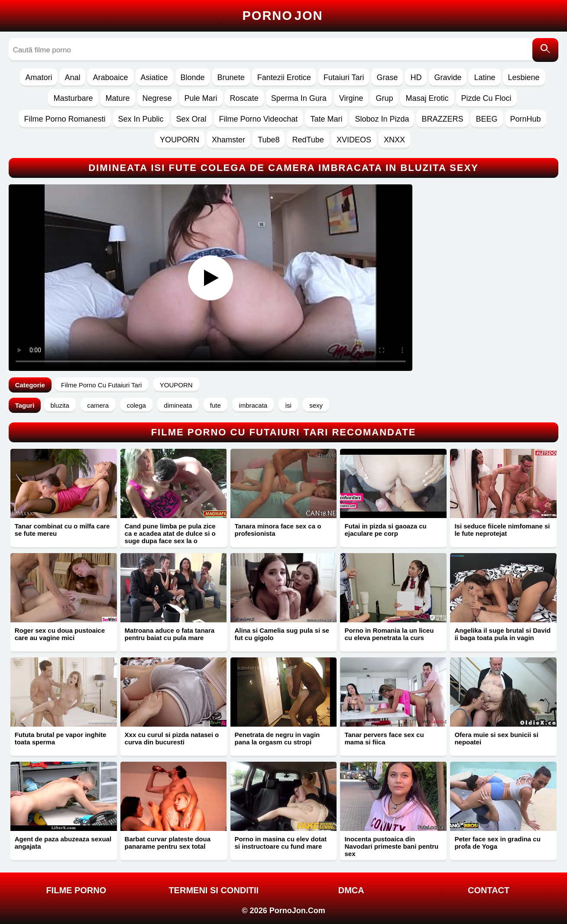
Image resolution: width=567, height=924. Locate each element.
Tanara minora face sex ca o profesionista (278, 530)
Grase (387, 77)
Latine (484, 77)
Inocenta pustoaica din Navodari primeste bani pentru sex (391, 846)
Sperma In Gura (299, 98)
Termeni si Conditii (214, 890)
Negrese (157, 98)
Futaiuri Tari (344, 77)
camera (98, 405)
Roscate (244, 98)
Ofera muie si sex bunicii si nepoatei (496, 738)
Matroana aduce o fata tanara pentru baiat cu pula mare (170, 634)
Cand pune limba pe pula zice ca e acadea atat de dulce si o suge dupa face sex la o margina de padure (170, 537)
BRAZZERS (442, 119)
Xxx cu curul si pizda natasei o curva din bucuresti (172, 738)
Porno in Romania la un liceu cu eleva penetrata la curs (389, 634)
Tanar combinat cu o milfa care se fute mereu (62, 530)
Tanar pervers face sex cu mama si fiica (384, 738)
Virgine (351, 98)
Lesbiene (524, 77)
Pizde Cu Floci (486, 98)
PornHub (526, 119)
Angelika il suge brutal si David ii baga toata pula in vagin (502, 634)
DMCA (351, 890)
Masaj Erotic (427, 98)
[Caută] (545, 50)
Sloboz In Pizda (382, 119)
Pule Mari (201, 98)
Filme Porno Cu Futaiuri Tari (101, 385)
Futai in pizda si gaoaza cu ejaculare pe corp (385, 530)
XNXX (394, 140)
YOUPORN (180, 140)
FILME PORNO (76, 890)
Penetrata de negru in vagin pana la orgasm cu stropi (277, 738)
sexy (316, 405)
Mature (118, 98)
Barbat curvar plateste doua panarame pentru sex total (168, 843)
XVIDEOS (354, 140)
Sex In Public (141, 119)
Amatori (39, 77)
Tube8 (269, 140)
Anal (72, 77)
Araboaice (110, 77)
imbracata (253, 405)
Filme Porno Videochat (259, 119)
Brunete (231, 77)
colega (136, 405)
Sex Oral (191, 119)
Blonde (193, 77)
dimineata (178, 405)
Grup (384, 98)
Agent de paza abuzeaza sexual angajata (63, 843)
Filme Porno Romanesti (65, 119)
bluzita (60, 405)
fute (215, 405)
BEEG (487, 119)
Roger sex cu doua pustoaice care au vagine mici (60, 634)
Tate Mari (326, 119)
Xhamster (228, 140)
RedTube (308, 140)
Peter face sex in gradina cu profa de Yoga (497, 843)
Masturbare (73, 98)
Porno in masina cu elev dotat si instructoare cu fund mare (281, 843)
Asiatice (154, 77)
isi (288, 405)
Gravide (448, 77)
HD (416, 77)
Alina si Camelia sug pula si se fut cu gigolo (282, 634)
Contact (489, 890)
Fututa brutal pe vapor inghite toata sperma (61, 738)
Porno (283, 16)
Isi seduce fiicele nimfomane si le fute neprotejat (502, 530)
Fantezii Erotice (284, 77)
